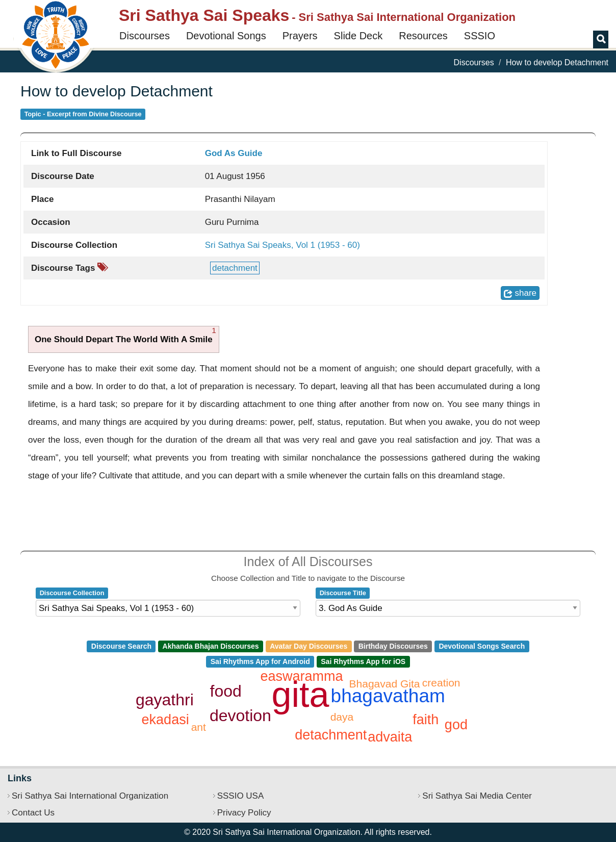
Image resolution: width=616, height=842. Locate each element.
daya (342, 717)
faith (426, 720)
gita (301, 695)
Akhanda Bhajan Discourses (211, 646)
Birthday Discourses (393, 646)
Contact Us (33, 813)
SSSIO (480, 36)
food (226, 691)
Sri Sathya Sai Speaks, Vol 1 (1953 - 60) (283, 245)
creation (441, 683)
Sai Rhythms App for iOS (363, 661)
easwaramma (302, 676)
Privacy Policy (244, 813)
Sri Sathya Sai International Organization (90, 796)
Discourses (145, 36)
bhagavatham (388, 696)
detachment (235, 268)
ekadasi (165, 720)
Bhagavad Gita (385, 684)
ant (199, 727)
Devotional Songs (226, 36)
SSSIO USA (241, 796)
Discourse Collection (72, 593)
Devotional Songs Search (482, 646)
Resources (423, 36)
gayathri (165, 700)
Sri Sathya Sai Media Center (477, 796)
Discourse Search (121, 646)
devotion (240, 716)
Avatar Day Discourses (309, 646)
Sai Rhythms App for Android (260, 661)
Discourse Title (343, 593)
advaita (390, 737)
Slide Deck (358, 36)
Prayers (300, 36)
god (456, 725)
